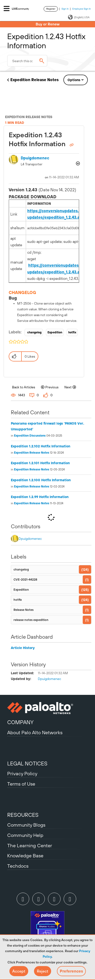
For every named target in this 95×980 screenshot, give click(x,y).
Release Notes (24, 610)
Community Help (25, 835)
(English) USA (79, 17)
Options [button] (74, 80)
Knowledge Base (25, 856)
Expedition (55, 332)
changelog (34, 332)
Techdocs (18, 866)
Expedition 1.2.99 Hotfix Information (40, 497)
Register (51, 9)
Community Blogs (26, 825)
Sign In (65, 9)
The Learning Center (30, 845)
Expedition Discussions (30, 436)
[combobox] (27, 61)
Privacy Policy (22, 773)
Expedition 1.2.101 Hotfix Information (40, 463)
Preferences (71, 971)
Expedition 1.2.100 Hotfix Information (41, 480)
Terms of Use (21, 784)
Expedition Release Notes (34, 80)
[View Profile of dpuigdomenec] (35, 158)
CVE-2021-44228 (25, 580)
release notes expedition (31, 620)
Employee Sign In (82, 9)
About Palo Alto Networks (35, 732)
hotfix (72, 332)
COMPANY (20, 722)
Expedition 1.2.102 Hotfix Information (41, 446)
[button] (19, 971)
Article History (23, 648)
